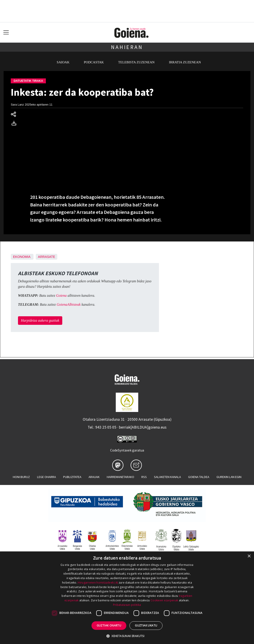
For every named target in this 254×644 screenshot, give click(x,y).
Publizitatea (72, 477)
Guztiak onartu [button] (109, 625)
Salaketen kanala (167, 477)
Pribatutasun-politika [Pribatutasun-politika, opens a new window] (127, 605)
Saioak (63, 62)
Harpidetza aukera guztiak (40, 320)
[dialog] (127, 598)
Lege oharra (47, 477)
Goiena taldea (199, 477)
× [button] (249, 556)
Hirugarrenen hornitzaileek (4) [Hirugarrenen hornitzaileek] (98, 583)
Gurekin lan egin (229, 477)
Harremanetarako (120, 477)
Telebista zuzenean (136, 62)
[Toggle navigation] (6, 32)
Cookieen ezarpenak (164, 600)
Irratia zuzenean (185, 62)
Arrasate (47, 257)
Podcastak (94, 62)
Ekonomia (22, 257)
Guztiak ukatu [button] (146, 625)
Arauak (94, 477)
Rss (144, 477)
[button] (127, 636)
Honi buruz (21, 477)
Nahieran (127, 47)
